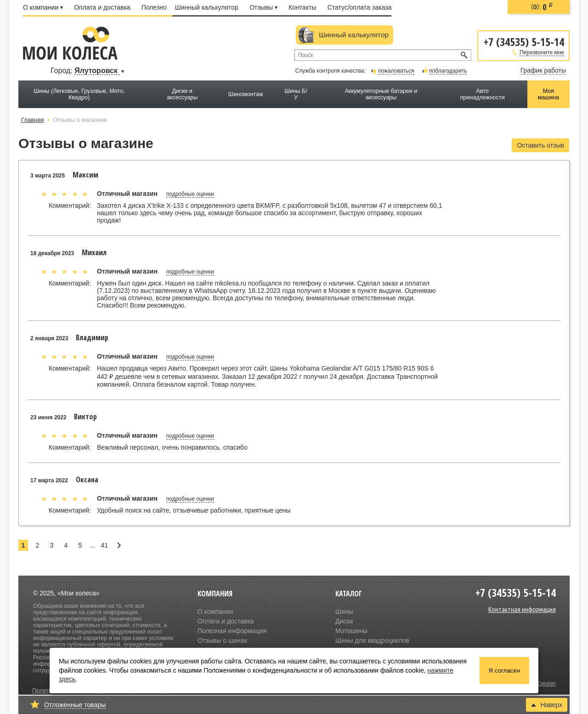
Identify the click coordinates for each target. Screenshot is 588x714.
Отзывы (263, 7)
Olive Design (540, 684)
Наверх (547, 705)
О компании (43, 7)
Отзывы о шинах (222, 640)
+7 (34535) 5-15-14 (524, 41)
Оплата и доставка (102, 7)
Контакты (302, 7)
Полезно (154, 7)
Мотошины (351, 631)
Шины (344, 611)
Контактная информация (522, 609)
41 (104, 545)
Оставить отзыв (540, 145)
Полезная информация (232, 631)
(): (542, 7)
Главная (32, 120)
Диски (344, 621)
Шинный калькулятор (207, 7)
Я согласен (505, 671)
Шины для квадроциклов (372, 640)
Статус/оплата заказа (360, 7)
